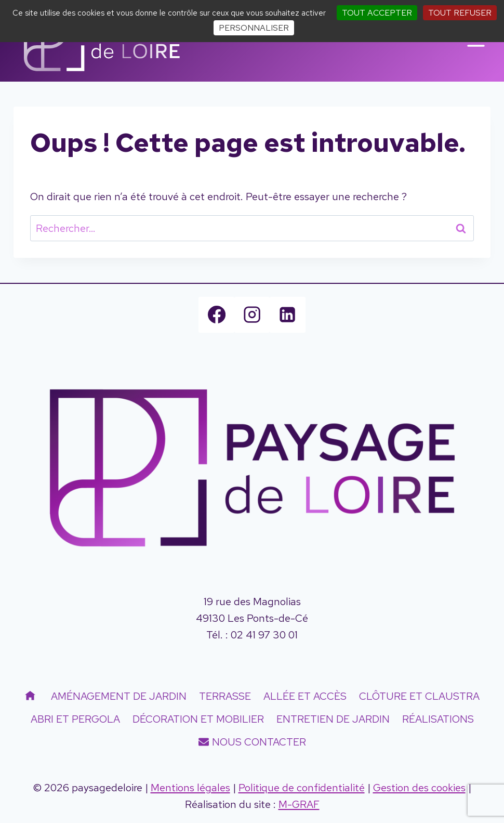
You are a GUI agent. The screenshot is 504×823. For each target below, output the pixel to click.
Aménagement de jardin (119, 696)
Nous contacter (252, 742)
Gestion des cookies (419, 788)
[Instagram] (252, 315)
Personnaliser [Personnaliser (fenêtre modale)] (254, 28)
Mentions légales (190, 788)
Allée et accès (305, 696)
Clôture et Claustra (419, 696)
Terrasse (225, 696)
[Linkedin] (287, 315)
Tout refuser (460, 13)
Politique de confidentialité (302, 788)
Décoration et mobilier (198, 719)
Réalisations (438, 719)
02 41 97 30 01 (264, 635)
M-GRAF (299, 804)
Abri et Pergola (75, 719)
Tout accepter (377, 13)
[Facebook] (216, 315)
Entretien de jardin (333, 719)
